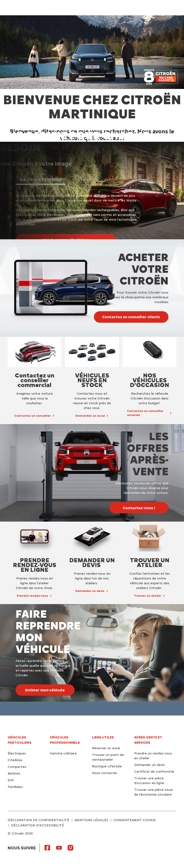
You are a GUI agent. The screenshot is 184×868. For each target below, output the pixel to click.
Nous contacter (105, 773)
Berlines (14, 773)
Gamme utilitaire (63, 753)
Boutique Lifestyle (107, 766)
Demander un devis (149, 765)
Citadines (15, 760)
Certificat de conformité (154, 772)
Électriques (17, 753)
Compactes (17, 767)
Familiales (15, 787)
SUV (11, 780)
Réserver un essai (106, 748)
